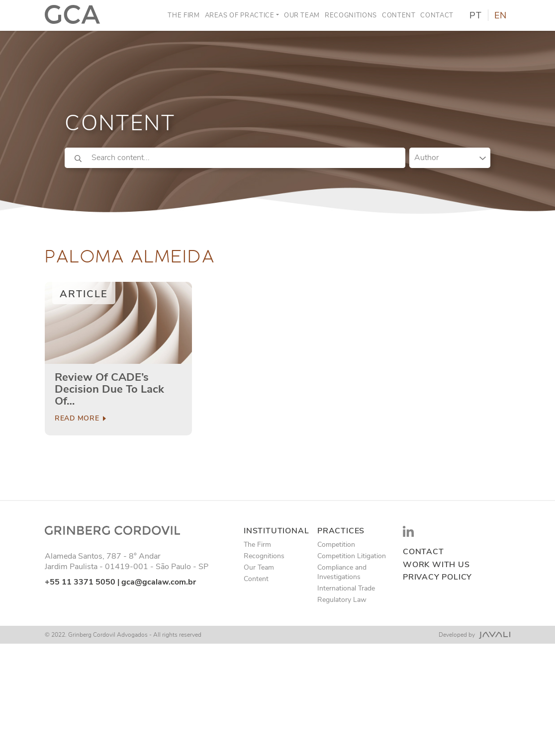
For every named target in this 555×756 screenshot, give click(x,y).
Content (399, 15)
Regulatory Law (342, 600)
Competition (336, 545)
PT (476, 15)
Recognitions (351, 15)
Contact (437, 15)
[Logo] (72, 15)
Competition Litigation (352, 556)
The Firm (184, 15)
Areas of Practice (240, 15)
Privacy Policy (437, 577)
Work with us (436, 565)
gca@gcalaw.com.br (159, 582)
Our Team (302, 15)
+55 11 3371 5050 (80, 582)
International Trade (346, 588)
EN (501, 15)
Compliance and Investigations (342, 572)
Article (84, 294)
